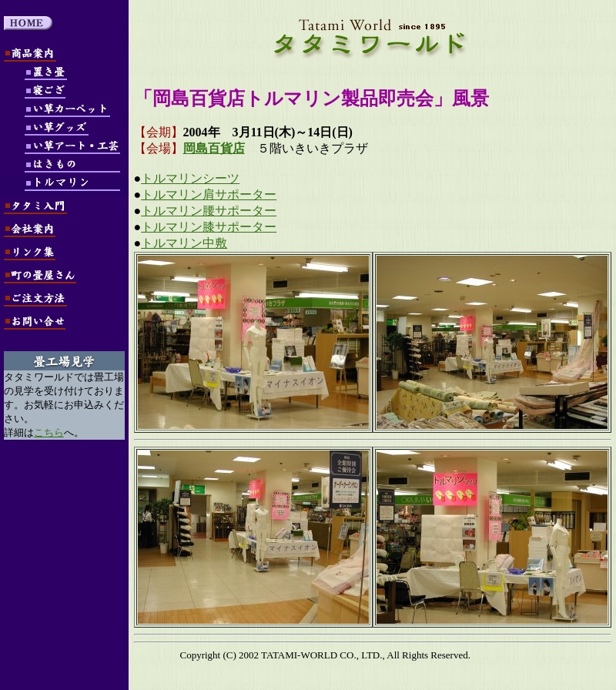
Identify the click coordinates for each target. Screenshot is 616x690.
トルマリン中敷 (184, 243)
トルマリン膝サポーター (209, 227)
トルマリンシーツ (190, 178)
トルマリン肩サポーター (209, 194)
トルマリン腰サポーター (209, 211)
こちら (49, 432)
